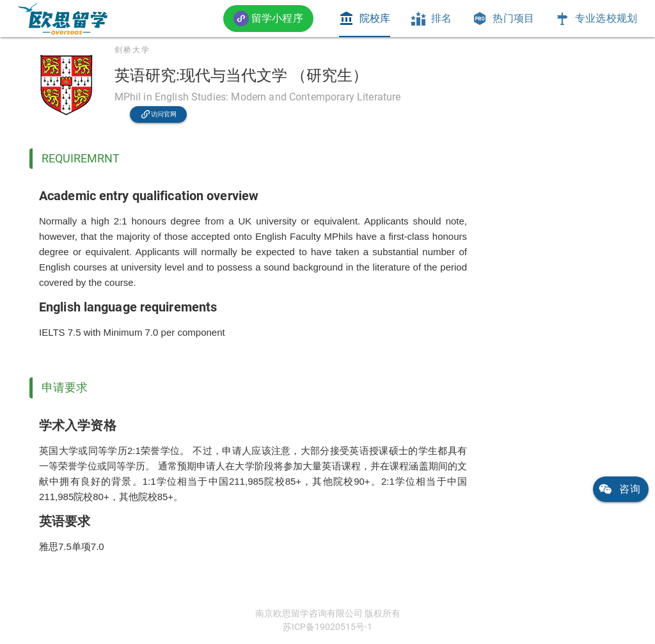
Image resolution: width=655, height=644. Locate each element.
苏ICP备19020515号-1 (327, 627)
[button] (268, 18)
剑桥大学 (132, 50)
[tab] (365, 19)
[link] (63, 19)
